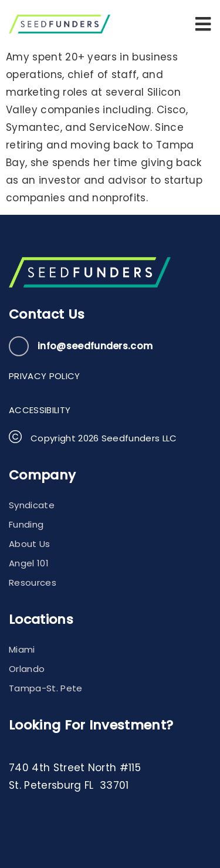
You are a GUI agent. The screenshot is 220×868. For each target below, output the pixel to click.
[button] (203, 24)
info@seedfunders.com (95, 346)
